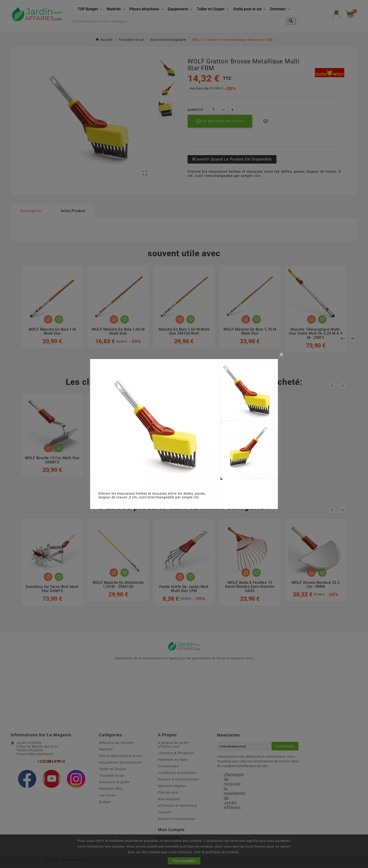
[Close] (281, 354)
